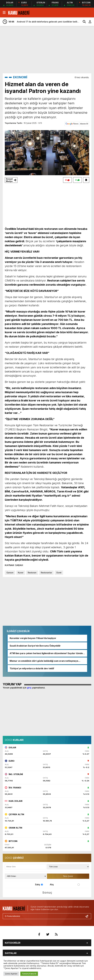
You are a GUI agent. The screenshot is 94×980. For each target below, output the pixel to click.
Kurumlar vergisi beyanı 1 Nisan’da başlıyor (33, 638)
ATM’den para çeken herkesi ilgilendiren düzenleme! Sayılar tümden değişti (47, 653)
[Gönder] (88, 916)
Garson (10, 573)
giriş (29, 688)
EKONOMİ (20, 77)
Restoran (32, 573)
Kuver (21, 573)
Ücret (59, 573)
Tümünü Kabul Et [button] (29, 974)
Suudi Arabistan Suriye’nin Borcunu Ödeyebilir (35, 646)
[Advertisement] (48, 49)
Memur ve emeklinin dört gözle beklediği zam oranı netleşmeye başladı (44, 661)
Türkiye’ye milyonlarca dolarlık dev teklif (32, 668)
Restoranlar (46, 573)
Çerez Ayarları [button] (11, 974)
